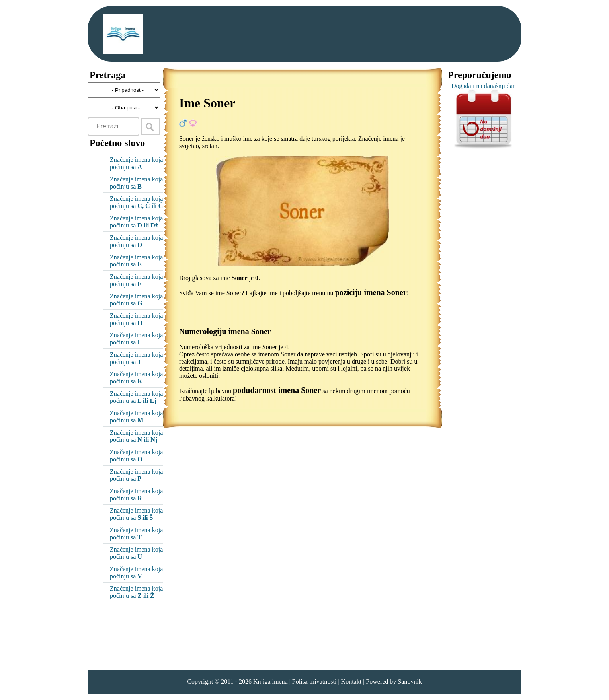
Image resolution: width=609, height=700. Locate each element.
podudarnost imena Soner (277, 390)
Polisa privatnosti (314, 682)
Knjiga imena (270, 682)
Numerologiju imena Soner (225, 331)
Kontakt (351, 682)
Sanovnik (410, 682)
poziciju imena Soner (371, 292)
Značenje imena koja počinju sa (136, 163)
